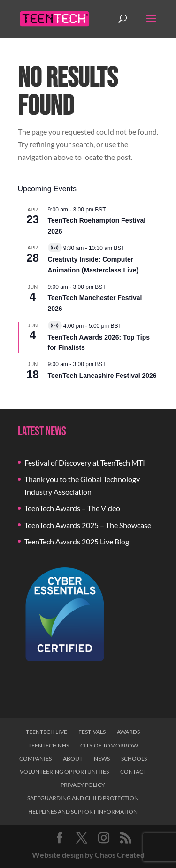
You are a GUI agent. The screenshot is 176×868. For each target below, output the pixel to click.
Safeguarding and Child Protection (83, 798)
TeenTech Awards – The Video (72, 508)
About (73, 759)
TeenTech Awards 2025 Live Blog (77, 541)
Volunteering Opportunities (64, 772)
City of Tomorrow (109, 745)
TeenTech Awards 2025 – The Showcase (88, 525)
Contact (133, 772)
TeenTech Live (46, 732)
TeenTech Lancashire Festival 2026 (102, 376)
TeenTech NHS (49, 745)
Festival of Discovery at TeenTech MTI (85, 463)
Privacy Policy (83, 785)
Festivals (92, 732)
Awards (128, 732)
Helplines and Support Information (83, 811)
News (102, 759)
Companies (35, 759)
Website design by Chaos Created (88, 855)
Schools (134, 759)
